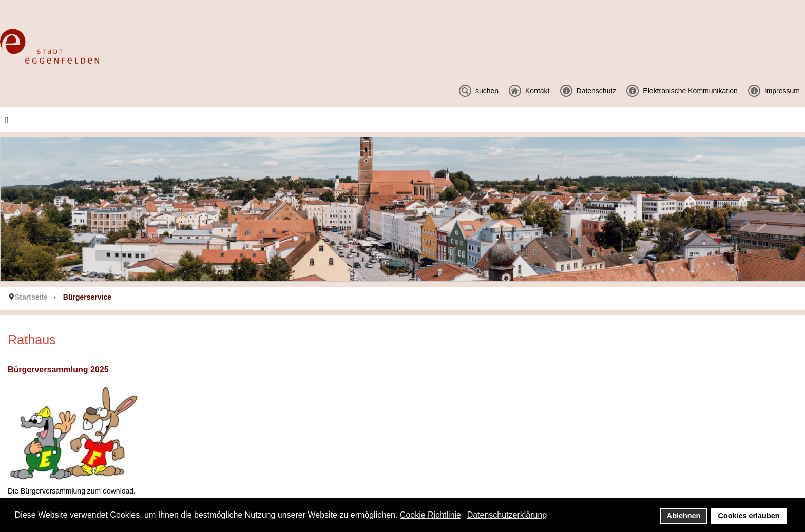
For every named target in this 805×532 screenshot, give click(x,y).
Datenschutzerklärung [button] (507, 515)
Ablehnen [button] (684, 516)
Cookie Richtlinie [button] (430, 515)
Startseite (31, 297)
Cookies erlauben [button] (749, 516)
